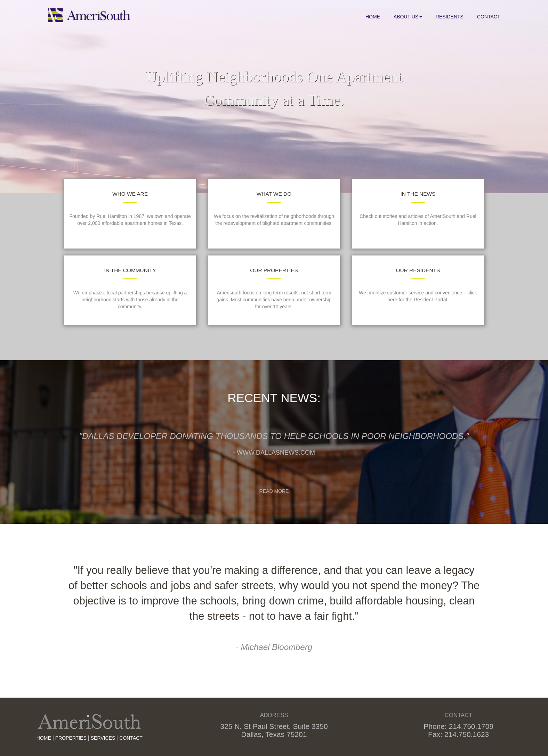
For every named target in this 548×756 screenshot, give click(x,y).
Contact (489, 17)
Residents (450, 17)
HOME (44, 738)
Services (103, 738)
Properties (71, 738)
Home (373, 17)
